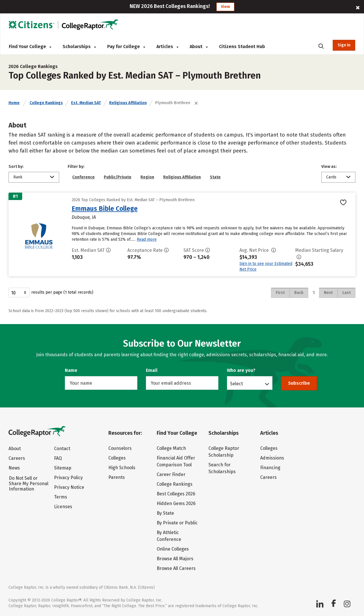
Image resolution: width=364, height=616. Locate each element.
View (225, 7)
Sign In (344, 45)
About (199, 47)
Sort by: (16, 167)
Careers (17, 458)
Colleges (117, 458)
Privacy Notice (69, 487)
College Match (171, 448)
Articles (167, 47)
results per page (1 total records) (51, 292)
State (215, 177)
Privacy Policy (68, 478)
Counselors (120, 448)
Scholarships (79, 47)
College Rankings (46, 103)
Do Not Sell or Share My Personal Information (29, 484)
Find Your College (30, 47)
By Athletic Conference (169, 536)
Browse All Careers (176, 568)
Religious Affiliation (128, 103)
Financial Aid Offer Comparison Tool (176, 461)
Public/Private (118, 177)
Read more (147, 239)
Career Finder (171, 474)
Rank (18, 177)
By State (165, 513)
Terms (61, 497)
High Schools (122, 468)
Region (147, 177)
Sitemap (63, 468)
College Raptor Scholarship (224, 452)
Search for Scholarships (222, 468)
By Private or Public (177, 523)
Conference (83, 177)
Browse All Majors (175, 559)
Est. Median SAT (86, 103)
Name (71, 370)
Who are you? (241, 370)
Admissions (272, 458)
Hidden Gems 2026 (176, 503)
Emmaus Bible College (105, 209)
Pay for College (126, 47)
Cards (331, 177)
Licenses (63, 507)
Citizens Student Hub (242, 47)
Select (236, 384)
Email (152, 370)
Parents (117, 477)
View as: (329, 167)
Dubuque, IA (84, 217)
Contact (62, 449)
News (14, 468)
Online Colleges (173, 549)
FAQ (58, 458)
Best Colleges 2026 (176, 494)
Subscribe (299, 383)
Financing (270, 468)
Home (14, 103)
